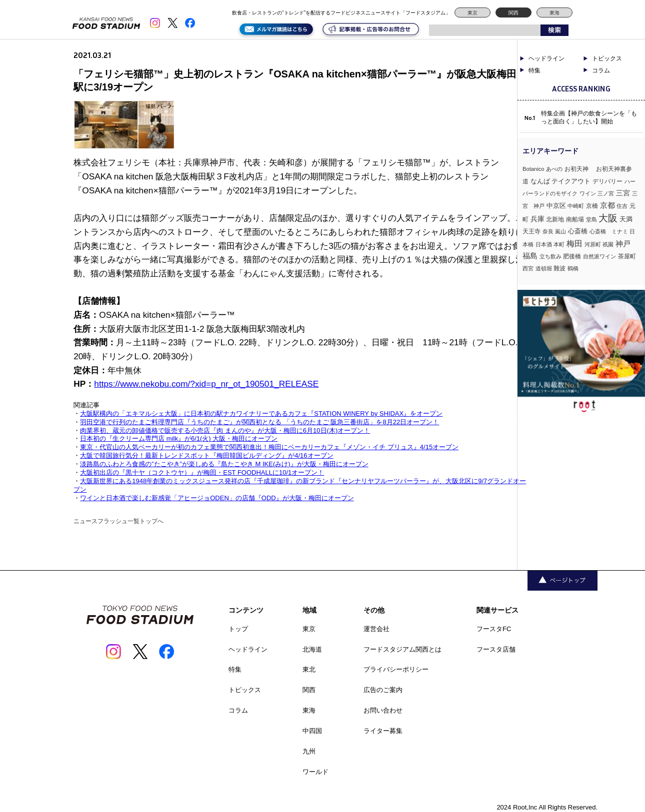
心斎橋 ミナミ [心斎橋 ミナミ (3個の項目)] (609, 231)
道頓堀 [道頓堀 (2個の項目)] (544, 268)
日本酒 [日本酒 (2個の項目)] (544, 244)
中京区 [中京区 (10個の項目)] (556, 206)
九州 (309, 751)
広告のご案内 (383, 690)
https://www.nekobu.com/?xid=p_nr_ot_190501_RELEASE (206, 384)
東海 (554, 13)
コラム (601, 70)
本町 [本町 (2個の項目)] (559, 244)
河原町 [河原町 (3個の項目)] (593, 244)
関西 (513, 13)
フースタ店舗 (496, 649)
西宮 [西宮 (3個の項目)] (528, 268)
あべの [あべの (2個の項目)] (554, 169)
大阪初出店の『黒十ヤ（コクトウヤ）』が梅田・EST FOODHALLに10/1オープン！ (202, 472)
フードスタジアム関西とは (402, 649)
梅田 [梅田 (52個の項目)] (574, 243)
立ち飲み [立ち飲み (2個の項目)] (550, 256)
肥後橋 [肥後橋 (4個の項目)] (572, 256)
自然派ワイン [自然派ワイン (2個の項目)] (599, 256)
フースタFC (494, 629)
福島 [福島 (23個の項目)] (530, 256)
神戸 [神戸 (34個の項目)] (623, 244)
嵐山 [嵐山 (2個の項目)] (560, 231)
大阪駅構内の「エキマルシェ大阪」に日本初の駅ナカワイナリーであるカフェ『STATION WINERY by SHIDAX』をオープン (261, 413)
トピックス (607, 58)
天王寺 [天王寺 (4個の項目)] (531, 231)
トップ (238, 629)
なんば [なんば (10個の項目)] (540, 181)
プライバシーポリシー (396, 669)
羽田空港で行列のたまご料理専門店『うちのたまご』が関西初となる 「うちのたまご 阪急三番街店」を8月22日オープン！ (259, 422)
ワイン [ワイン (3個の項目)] (588, 193)
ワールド (315, 772)
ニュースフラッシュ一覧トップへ (118, 521)
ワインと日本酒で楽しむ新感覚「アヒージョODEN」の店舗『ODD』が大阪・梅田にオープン (217, 498)
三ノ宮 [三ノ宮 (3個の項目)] (606, 193)
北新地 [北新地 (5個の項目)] (555, 219)
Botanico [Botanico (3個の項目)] (533, 169)
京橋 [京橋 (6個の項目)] (592, 206)
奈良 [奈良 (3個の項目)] (548, 231)
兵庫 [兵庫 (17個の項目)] (537, 219)
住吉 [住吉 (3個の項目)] (622, 206)
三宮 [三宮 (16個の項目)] (623, 193)
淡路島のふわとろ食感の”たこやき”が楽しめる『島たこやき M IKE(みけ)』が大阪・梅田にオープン (224, 464)
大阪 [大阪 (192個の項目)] (608, 218)
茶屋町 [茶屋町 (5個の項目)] (627, 256)
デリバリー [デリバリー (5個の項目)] (607, 181)
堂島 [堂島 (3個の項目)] (591, 219)
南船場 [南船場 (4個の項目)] (575, 219)
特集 (534, 70)
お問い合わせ (383, 710)
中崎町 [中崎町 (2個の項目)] (576, 206)
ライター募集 (383, 731)
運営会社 (376, 629)
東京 (472, 13)
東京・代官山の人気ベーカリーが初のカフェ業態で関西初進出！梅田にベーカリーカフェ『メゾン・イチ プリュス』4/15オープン (269, 447)
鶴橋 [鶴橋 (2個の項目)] (573, 268)
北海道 (312, 649)
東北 (309, 669)
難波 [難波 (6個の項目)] (559, 268)
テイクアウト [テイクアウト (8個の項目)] (571, 181)
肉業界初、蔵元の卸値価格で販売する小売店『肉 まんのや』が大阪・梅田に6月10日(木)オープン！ (225, 430)
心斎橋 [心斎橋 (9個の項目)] (578, 231)
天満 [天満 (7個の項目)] (626, 219)
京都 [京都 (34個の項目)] (607, 205)
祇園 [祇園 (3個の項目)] (608, 244)
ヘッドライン (546, 58)
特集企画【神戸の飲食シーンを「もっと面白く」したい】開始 (589, 117)
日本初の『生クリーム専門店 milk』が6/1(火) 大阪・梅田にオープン (179, 438)
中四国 (312, 731)
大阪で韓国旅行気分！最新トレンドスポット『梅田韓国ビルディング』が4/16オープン (206, 455)
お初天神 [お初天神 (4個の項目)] (579, 169)
